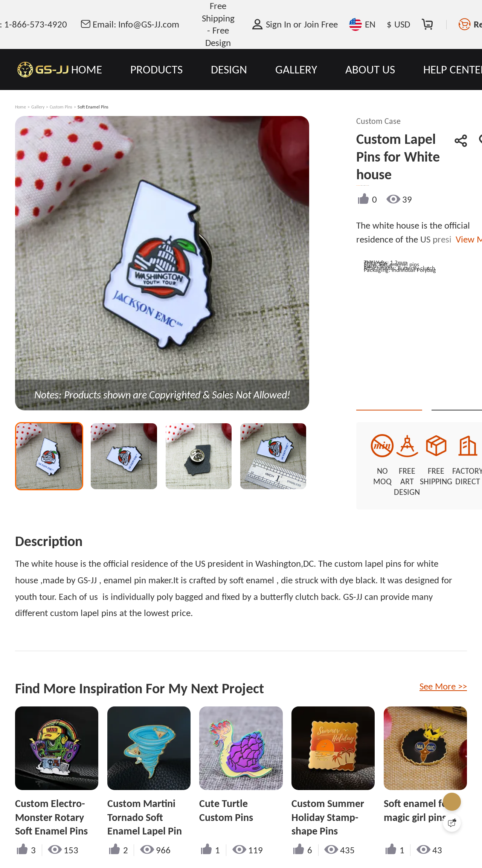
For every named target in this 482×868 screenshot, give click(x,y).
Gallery (38, 107)
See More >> (443, 667)
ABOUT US (370, 69)
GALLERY (296, 69)
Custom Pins (61, 107)
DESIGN (229, 69)
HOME (87, 69)
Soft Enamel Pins (93, 107)
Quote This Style (416, 397)
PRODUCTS (156, 69)
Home (21, 107)
